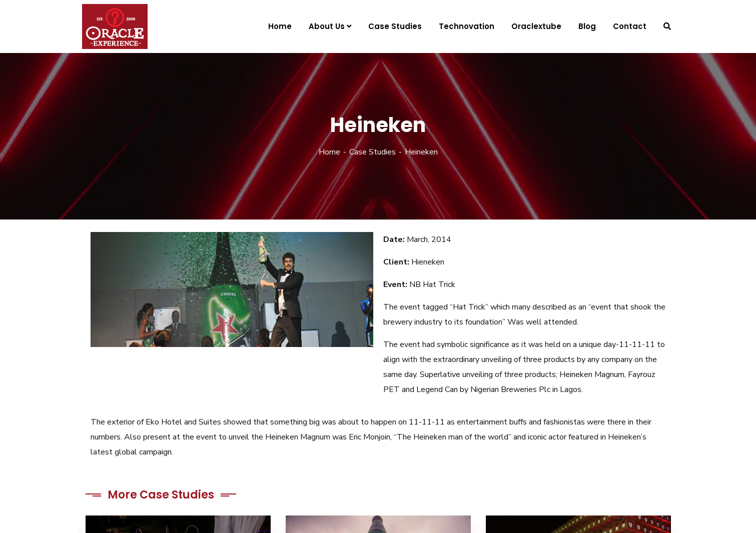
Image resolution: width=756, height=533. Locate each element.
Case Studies (372, 152)
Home (329, 152)
